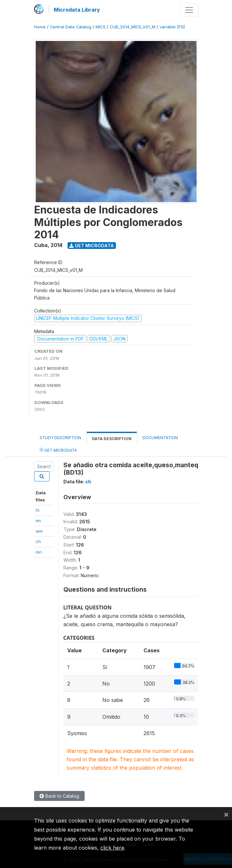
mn (39, 552)
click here (112, 848)
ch (38, 541)
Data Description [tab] (112, 439)
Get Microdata (92, 246)
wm (39, 531)
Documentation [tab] (160, 438)
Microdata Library (77, 10)
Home (40, 27)
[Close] (226, 814)
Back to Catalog (59, 796)
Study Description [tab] (60, 438)
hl (37, 510)
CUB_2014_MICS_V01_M (133, 27)
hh (38, 521)
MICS (101, 27)
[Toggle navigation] (189, 10)
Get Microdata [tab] (58, 450)
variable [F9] (172, 27)
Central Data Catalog (71, 27)
